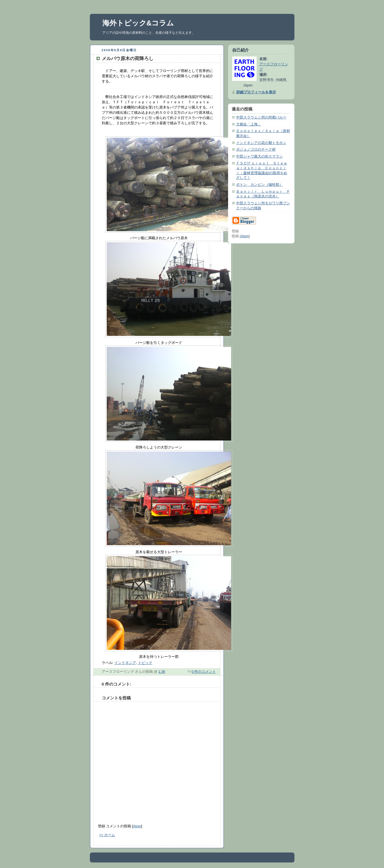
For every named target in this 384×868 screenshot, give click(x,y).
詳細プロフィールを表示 (256, 92)
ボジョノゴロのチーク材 (256, 150)
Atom (137, 826)
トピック (145, 663)
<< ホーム (107, 835)
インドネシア (125, 663)
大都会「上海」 (249, 124)
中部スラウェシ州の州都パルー (261, 117)
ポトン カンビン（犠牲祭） (259, 185)
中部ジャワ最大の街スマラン (259, 156)
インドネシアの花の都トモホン (261, 143)
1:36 (162, 672)
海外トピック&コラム (138, 23)
